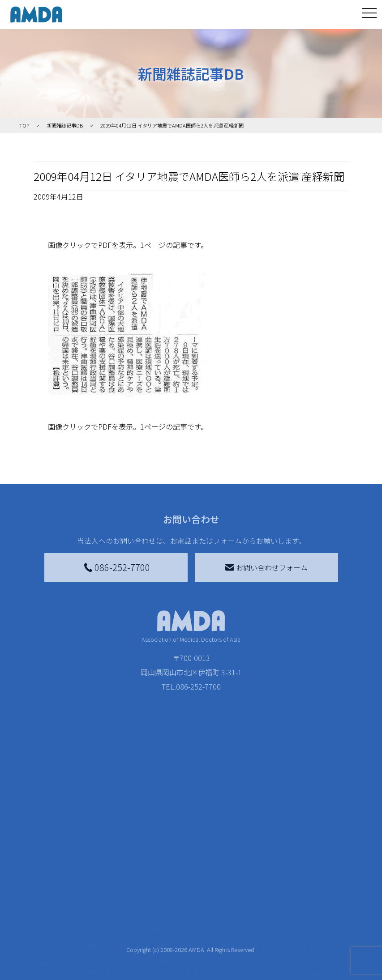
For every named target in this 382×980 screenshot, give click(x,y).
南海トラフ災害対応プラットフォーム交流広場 (258, 863)
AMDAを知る (54, 838)
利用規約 (309, 866)
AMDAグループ (56, 861)
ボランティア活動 (112, 913)
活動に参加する (103, 895)
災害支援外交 (251, 838)
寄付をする (169, 820)
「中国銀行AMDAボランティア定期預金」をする (187, 938)
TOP (41, 820)
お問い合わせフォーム (266, 567)
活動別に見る (105, 877)
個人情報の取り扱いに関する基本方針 (320, 895)
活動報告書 (53, 886)
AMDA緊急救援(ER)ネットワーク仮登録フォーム (114, 963)
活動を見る (96, 820)
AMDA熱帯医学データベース (56, 956)
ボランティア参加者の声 (112, 933)
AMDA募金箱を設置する (187, 908)
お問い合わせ (316, 820)
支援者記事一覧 (181, 963)
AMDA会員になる (184, 838)
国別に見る (101, 863)
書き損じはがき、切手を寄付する (185, 882)
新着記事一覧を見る (112, 843)
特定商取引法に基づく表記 (320, 843)
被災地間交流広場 (253, 820)
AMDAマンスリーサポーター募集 (187, 857)
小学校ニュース (53, 911)
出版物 (50, 931)
